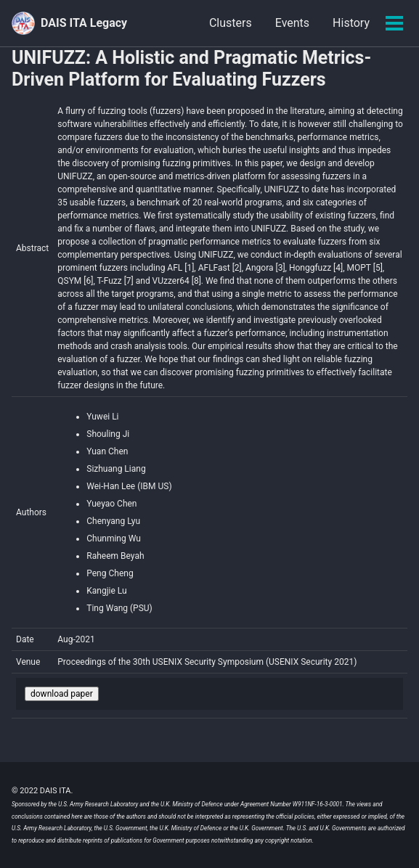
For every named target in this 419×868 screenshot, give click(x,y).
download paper (62, 694)
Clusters (231, 23)
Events (292, 23)
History (351, 23)
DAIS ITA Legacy (84, 23)
